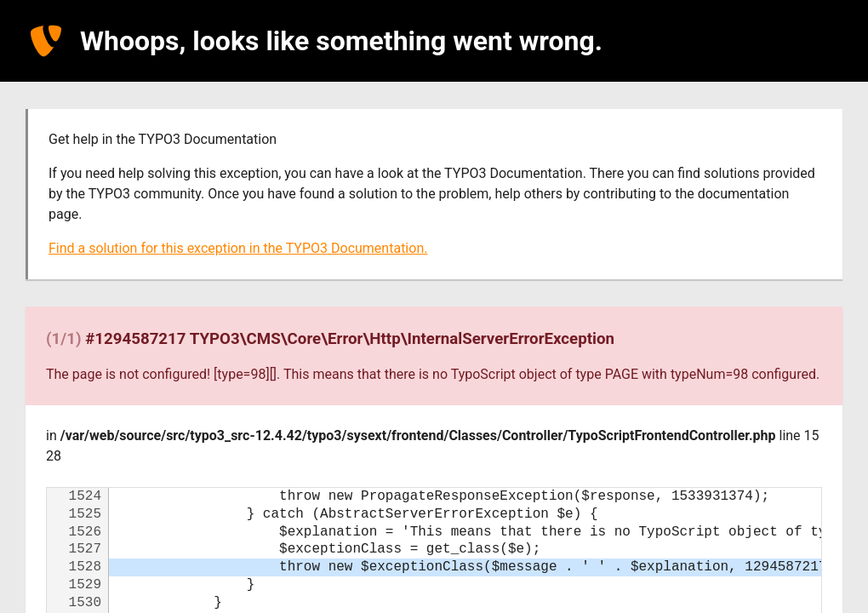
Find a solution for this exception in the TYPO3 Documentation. (238, 248)
